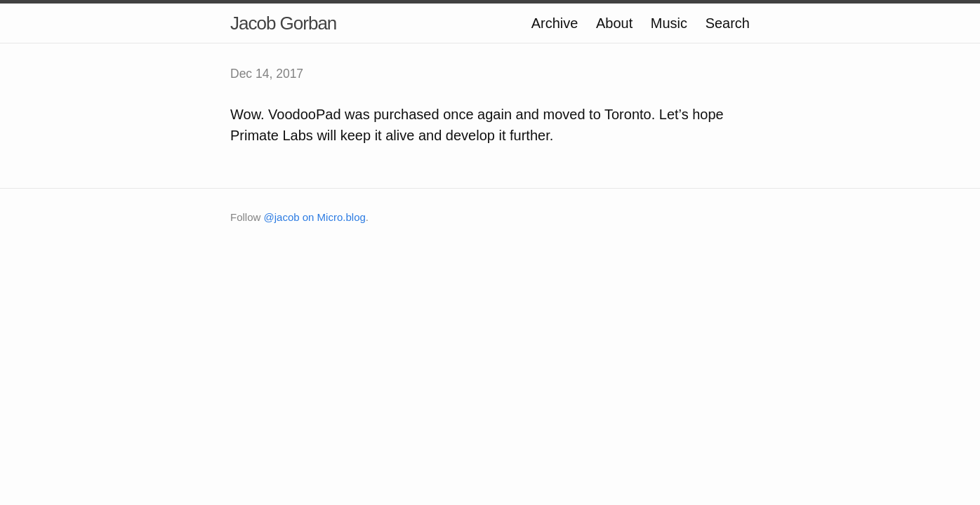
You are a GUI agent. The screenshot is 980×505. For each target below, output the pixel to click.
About (614, 23)
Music (669, 23)
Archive (555, 23)
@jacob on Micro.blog (315, 217)
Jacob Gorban (283, 23)
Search (728, 23)
